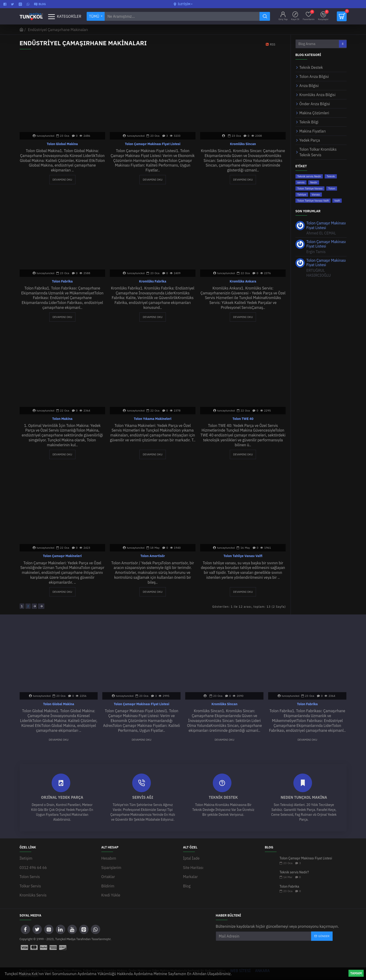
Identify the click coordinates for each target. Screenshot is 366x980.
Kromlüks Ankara (243, 281)
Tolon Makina (62, 419)
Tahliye (302, 194)
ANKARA (262, 966)
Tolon (332, 188)
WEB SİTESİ (241, 966)
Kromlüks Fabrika (153, 281)
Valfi (337, 201)
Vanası (316, 194)
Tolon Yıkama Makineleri (153, 419)
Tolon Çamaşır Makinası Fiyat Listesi (153, 144)
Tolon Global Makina (62, 144)
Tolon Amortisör (153, 556)
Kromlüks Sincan (243, 144)
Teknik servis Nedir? (294, 871)
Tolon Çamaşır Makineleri (62, 556)
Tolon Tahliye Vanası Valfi (243, 556)
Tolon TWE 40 (243, 419)
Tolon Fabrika (62, 281)
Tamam (356, 973)
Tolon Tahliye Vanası (310, 188)
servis (301, 182)
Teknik (331, 176)
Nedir (314, 182)
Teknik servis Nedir (309, 176)
